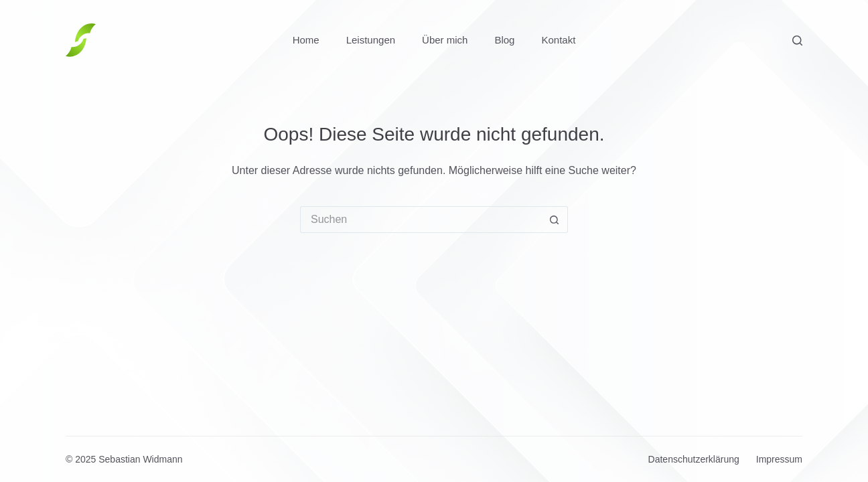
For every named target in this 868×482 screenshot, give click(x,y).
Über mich (445, 40)
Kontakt (558, 40)
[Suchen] (797, 41)
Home (306, 40)
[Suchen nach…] (421, 220)
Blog (504, 40)
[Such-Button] (555, 220)
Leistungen (371, 40)
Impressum (779, 459)
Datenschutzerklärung (694, 459)
